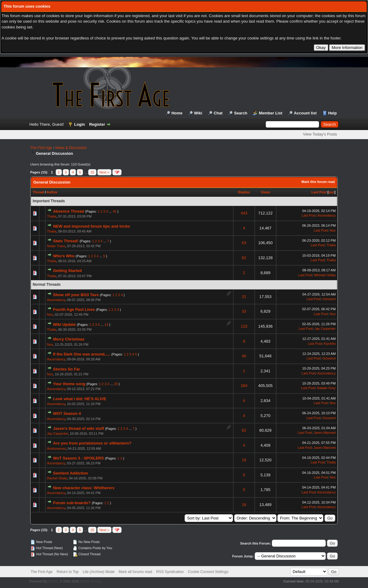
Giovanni (329, 299)
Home (177, 113)
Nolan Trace (56, 246)
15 (92, 172)
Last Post (319, 192)
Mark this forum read (318, 182)
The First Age (41, 148)
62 (244, 430)
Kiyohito (330, 344)
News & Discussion (71, 148)
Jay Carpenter (325, 329)
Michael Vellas (325, 275)
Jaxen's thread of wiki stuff (78, 428)
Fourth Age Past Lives (74, 309)
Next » (104, 172)
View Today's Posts (320, 134)
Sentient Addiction (70, 473)
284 (244, 386)
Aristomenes (56, 448)
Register (97, 124)
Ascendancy (326, 215)
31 (244, 297)
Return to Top (68, 572)
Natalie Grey (326, 388)
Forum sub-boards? (72, 503)
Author (52, 192)
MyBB (53, 581)
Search (240, 113)
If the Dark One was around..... (81, 354)
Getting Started (67, 271)
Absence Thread (68, 211)
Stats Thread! (66, 241)
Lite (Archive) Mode (99, 572)
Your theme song (69, 384)
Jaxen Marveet (325, 433)
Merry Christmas (69, 339)
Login (79, 124)
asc (331, 192)
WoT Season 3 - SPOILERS (78, 458)
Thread (38, 192)
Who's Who (64, 256)
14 (106, 325)
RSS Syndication (170, 572)
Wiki (198, 113)
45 (115, 211)
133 (244, 326)
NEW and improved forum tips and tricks (91, 226)
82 (244, 258)
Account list (305, 113)
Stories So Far (66, 369)
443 (244, 213)
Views (265, 192)
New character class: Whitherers (84, 488)
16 (244, 460)
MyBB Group (90, 581)
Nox (333, 230)
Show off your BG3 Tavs (76, 295)
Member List (270, 113)
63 (244, 243)
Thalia (52, 216)
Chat (218, 113)
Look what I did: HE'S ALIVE (80, 399)
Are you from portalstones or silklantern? (92, 443)
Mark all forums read (135, 572)
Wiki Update (64, 324)
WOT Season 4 (67, 413)
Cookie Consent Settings (208, 572)
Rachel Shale (57, 478)
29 (116, 384)
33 (244, 311)
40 (244, 356)
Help (332, 113)
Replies (244, 192)
